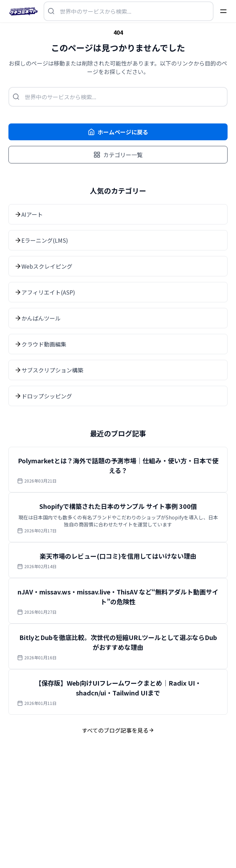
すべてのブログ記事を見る (118, 730)
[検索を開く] (129, 11)
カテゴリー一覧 (118, 155)
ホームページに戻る (118, 132)
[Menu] (223, 11)
